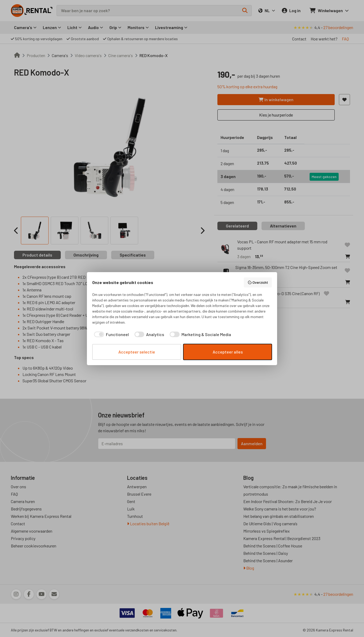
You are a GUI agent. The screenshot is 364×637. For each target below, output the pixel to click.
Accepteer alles (228, 352)
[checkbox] (111, 334)
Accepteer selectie (137, 352)
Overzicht (258, 282)
